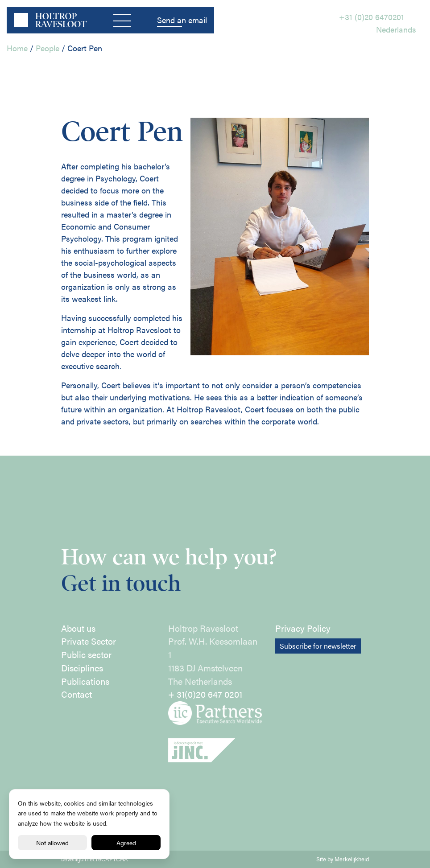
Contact (76, 694)
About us (78, 628)
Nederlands (396, 29)
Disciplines (82, 668)
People (48, 48)
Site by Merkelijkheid (343, 859)
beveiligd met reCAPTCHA (95, 859)
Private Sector (89, 641)
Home (17, 48)
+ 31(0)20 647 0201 (205, 694)
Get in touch (121, 583)
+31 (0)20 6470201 (372, 17)
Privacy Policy (303, 628)
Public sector (86, 654)
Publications (85, 681)
